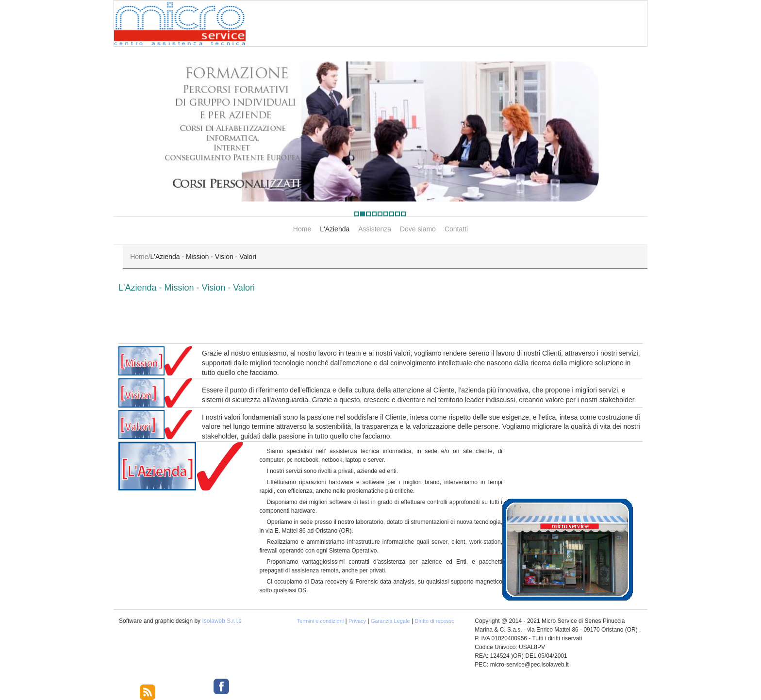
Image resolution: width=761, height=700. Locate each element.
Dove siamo (418, 229)
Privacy (357, 621)
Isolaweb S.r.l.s (222, 621)
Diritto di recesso (434, 621)
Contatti (456, 229)
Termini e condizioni (321, 621)
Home (302, 229)
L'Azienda (335, 229)
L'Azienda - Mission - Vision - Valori (187, 288)
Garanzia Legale (390, 621)
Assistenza (375, 229)
